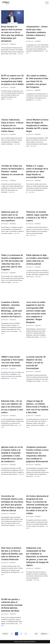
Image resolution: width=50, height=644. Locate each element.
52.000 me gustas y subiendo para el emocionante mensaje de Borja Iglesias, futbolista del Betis (12, 606)
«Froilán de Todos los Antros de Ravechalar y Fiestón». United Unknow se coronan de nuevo (12, 172)
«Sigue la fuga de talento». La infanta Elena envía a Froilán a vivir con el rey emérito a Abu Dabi (37, 407)
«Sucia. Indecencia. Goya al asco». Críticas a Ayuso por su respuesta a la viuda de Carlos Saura (12, 126)
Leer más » (10, 99)
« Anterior (5, 634)
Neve (16, 642)
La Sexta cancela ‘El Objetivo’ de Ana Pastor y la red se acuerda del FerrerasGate (36, 363)
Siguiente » (44, 634)
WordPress (32, 642)
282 (36, 634)
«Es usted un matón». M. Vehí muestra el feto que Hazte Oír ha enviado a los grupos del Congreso (37, 81)
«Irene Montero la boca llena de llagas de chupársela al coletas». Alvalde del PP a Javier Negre (37, 126)
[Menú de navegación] (47, 3)
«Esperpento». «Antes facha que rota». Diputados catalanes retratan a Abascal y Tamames (37, 32)
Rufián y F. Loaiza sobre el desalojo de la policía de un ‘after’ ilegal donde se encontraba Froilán (37, 172)
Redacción (6, 44)
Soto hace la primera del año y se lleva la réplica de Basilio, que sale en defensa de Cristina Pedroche (12, 554)
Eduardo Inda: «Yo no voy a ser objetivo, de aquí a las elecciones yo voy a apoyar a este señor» (12, 407)
